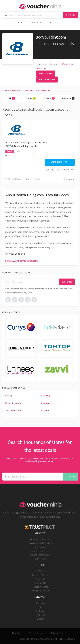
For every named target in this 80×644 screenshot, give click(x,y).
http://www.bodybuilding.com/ (22, 261)
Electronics (47, 403)
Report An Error (40, 587)
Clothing (46, 396)
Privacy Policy (58, 633)
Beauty (9, 396)
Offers (50, 98)
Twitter (41, 607)
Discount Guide (40, 575)
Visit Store (46, 73)
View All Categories (40, 551)
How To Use (40, 571)
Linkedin (41, 619)
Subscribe (67, 282)
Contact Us (40, 583)
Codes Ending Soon (40, 555)
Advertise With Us (40, 591)
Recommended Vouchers (40, 543)
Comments (69, 179)
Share (27, 179)
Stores (20, 23)
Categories (35, 23)
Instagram (41, 611)
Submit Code (40, 559)
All (12, 98)
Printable (68, 98)
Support (40, 579)
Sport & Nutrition (14, 410)
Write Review (47, 79)
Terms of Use (36, 633)
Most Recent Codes (40, 539)
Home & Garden (13, 403)
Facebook (41, 603)
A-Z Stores (40, 547)
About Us (16, 633)
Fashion (45, 410)
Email (36, 179)
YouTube (41, 615)
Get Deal (59, 162)
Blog (49, 23)
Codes (31, 98)
